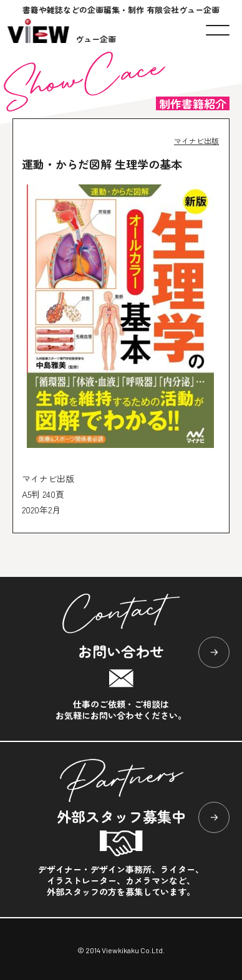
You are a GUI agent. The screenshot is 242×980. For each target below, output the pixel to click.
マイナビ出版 (196, 140)
